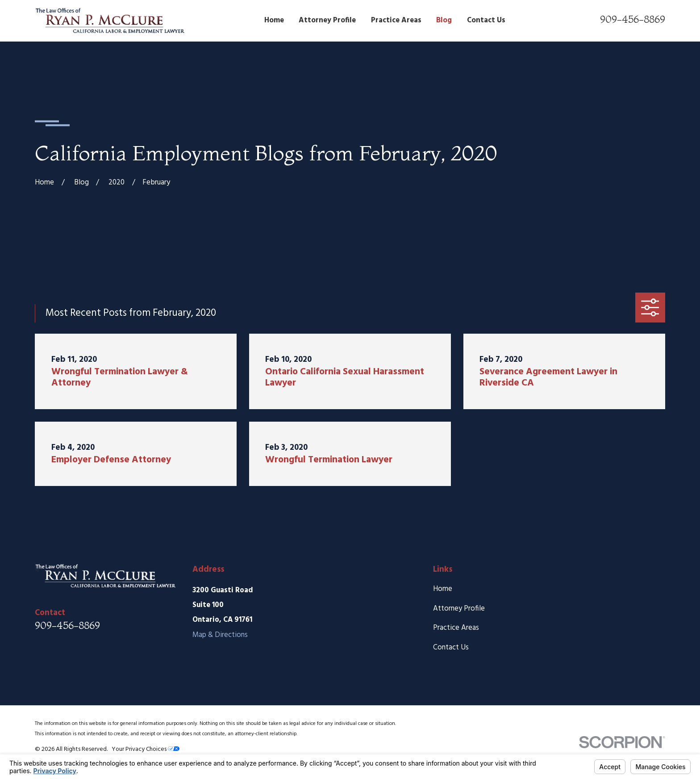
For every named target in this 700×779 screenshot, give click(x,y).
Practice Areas (456, 628)
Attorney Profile (459, 609)
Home (443, 589)
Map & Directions (220, 635)
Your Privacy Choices (146, 749)
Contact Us (451, 647)
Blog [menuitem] (444, 20)
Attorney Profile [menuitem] (327, 20)
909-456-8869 (633, 19)
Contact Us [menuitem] (486, 20)
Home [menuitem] (274, 20)
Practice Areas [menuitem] (396, 20)
